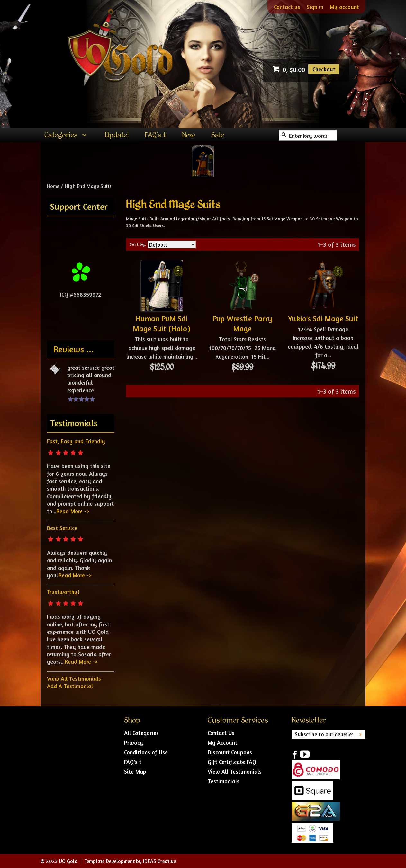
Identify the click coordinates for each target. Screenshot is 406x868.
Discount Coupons (230, 752)
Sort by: (138, 244)
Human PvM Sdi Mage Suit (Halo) (162, 323)
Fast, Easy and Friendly (76, 441)
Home (53, 186)
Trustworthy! (63, 592)
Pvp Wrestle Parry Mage (242, 323)
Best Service (62, 528)
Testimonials (224, 781)
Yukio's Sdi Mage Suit (323, 319)
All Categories (141, 733)
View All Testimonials (74, 678)
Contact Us (221, 733)
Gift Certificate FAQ (232, 762)
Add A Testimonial (70, 686)
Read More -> (73, 511)
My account (344, 7)
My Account (222, 742)
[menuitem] (67, 135)
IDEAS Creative (159, 861)
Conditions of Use (146, 752)
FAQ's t (133, 762)
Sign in (315, 7)
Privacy (134, 742)
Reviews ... (74, 349)
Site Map (135, 771)
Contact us (287, 7)
